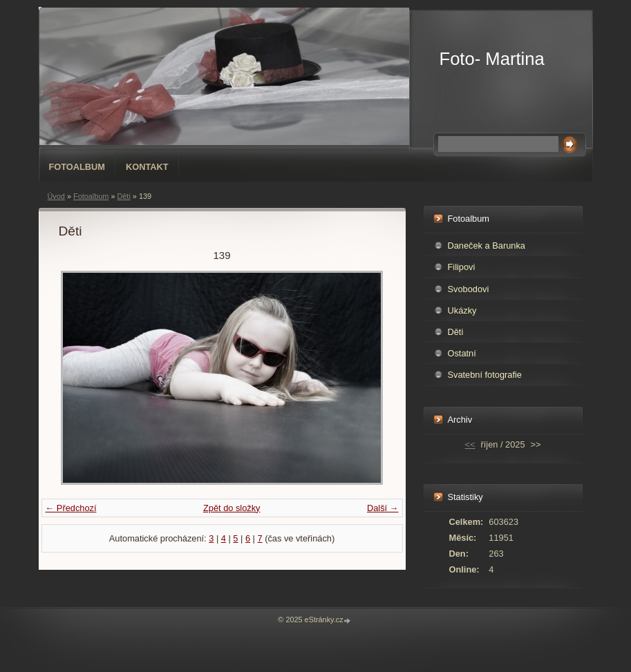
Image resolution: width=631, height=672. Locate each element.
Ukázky (462, 310)
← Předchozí (71, 508)
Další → (383, 508)
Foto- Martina (492, 59)
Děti (123, 196)
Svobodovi (469, 289)
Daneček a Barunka (487, 246)
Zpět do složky (232, 508)
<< (470, 444)
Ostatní (462, 353)
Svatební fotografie (485, 375)
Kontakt (147, 167)
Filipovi (462, 267)
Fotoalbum (77, 167)
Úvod (56, 196)
